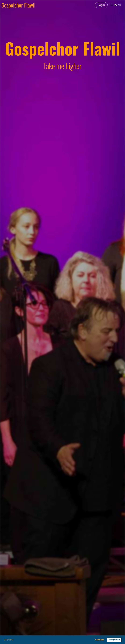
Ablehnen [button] (100, 640)
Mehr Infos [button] (9, 640)
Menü (116, 5)
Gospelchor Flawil (18, 5)
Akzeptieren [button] (114, 640)
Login (101, 5)
